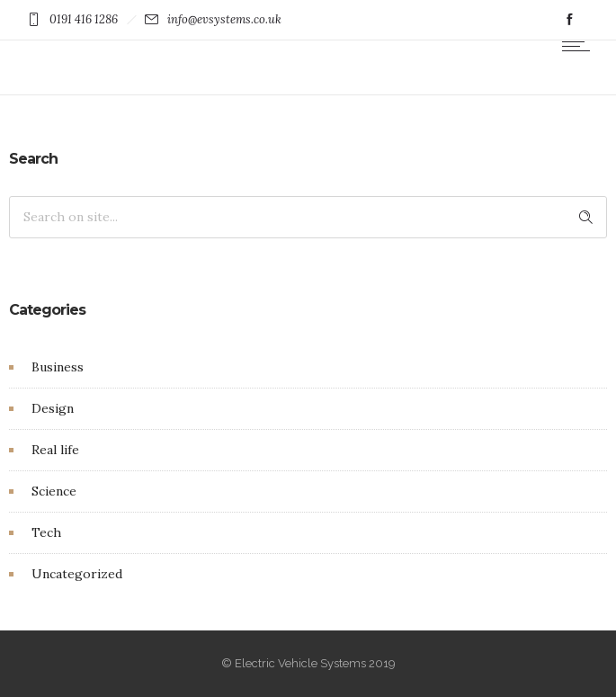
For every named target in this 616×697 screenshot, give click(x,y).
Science (54, 491)
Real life (55, 450)
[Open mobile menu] (580, 46)
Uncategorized (77, 574)
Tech (46, 532)
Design (53, 408)
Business (58, 367)
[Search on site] (308, 217)
